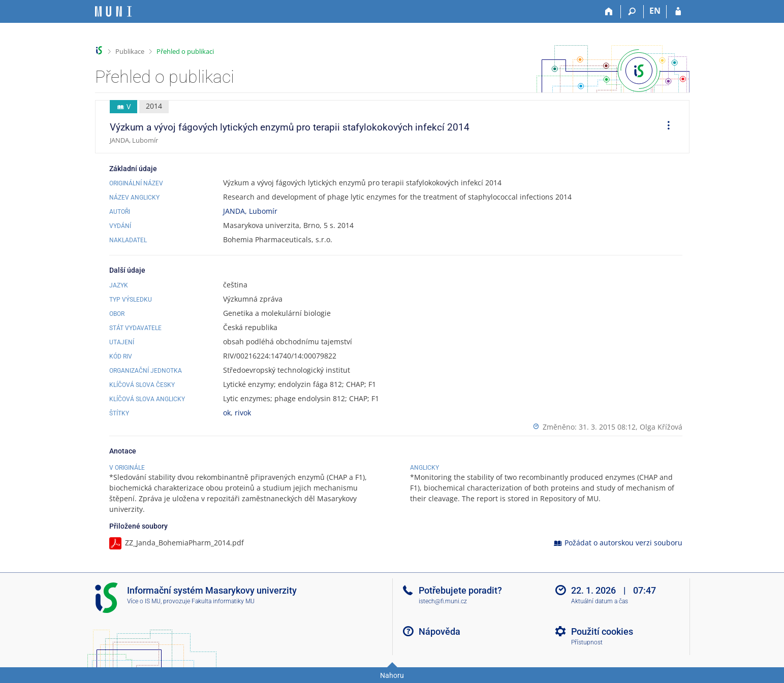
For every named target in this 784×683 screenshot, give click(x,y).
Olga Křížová (661, 427)
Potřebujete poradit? (460, 590)
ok (227, 413)
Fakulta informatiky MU (223, 601)
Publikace (130, 51)
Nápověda (440, 631)
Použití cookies (602, 631)
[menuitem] (665, 127)
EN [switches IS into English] (655, 11)
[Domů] (609, 12)
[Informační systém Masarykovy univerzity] (113, 11)
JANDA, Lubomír (250, 211)
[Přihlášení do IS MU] (678, 12)
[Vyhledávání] (632, 12)
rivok (243, 413)
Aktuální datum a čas (600, 601)
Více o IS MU (144, 601)
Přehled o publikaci (185, 51)
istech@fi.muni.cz (443, 601)
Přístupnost (587, 642)
